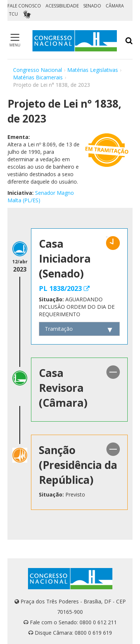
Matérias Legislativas (93, 70)
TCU (13, 14)
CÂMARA (115, 6)
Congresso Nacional (38, 70)
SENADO (92, 6)
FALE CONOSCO (24, 6)
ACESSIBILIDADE (62, 6)
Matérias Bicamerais (38, 77)
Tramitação (59, 329)
